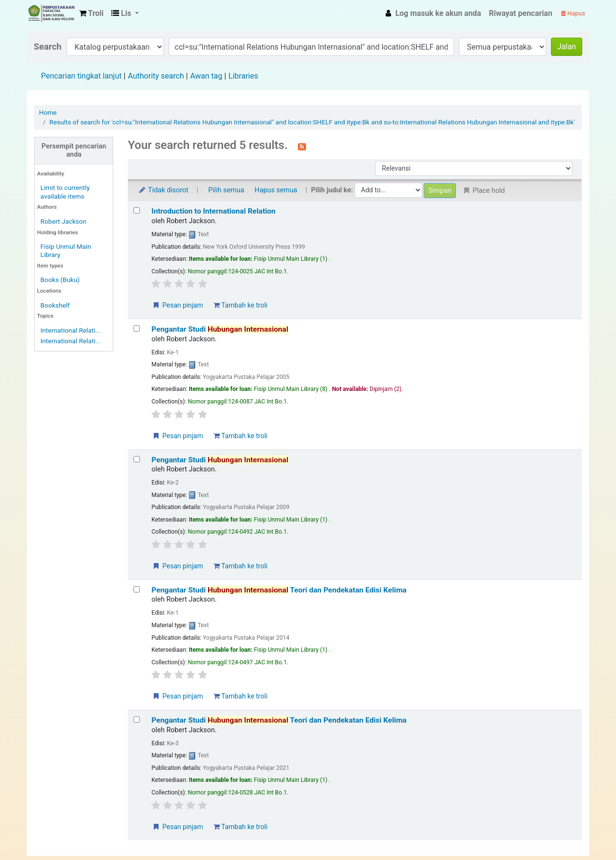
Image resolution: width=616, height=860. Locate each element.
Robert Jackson (63, 221)
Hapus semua (276, 190)
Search (48, 47)
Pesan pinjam (177, 305)
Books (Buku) (60, 280)
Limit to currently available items (65, 192)
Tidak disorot (163, 190)
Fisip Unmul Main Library (51, 13)
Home (48, 112)
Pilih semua (226, 190)
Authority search (156, 76)
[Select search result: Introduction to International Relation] (137, 210)
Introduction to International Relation (213, 211)
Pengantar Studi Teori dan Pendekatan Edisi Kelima (279, 590)
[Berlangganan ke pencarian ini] (302, 146)
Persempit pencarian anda (74, 150)
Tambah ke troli (241, 305)
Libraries (243, 76)
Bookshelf (55, 305)
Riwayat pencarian (521, 13)
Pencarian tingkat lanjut (81, 76)
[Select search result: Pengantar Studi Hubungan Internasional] (137, 329)
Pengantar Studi (220, 329)
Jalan (567, 47)
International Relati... (71, 330)
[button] (91, 13)
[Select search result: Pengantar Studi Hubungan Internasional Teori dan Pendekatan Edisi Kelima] (137, 589)
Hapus (573, 13)
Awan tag (207, 76)
